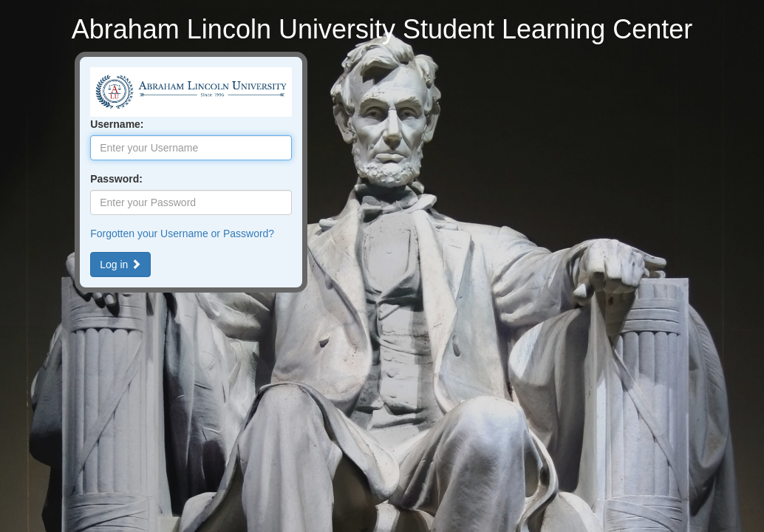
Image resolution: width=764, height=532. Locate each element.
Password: (116, 179)
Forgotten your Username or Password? (182, 233)
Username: (117, 124)
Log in (120, 265)
